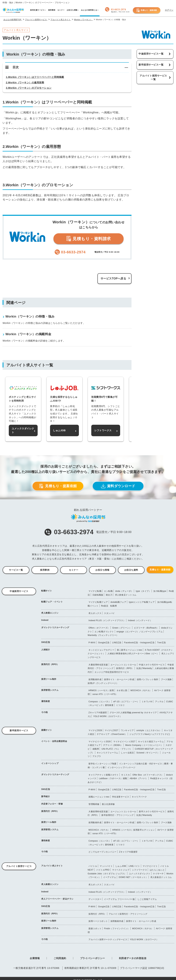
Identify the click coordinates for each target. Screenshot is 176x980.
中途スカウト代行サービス (152, 665)
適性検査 (46, 701)
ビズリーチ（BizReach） (146, 628)
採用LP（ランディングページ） (103, 683)
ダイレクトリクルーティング (55, 627)
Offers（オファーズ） (99, 628)
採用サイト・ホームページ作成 (119, 679)
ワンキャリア (127, 730)
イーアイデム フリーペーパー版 (119, 899)
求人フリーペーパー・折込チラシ (57, 899)
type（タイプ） (143, 591)
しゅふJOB (121, 866)
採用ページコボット (98, 921)
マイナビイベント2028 (100, 742)
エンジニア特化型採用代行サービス (112, 672)
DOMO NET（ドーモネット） (133, 877)
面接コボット (95, 929)
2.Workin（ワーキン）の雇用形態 (25, 83)
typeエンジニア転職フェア (142, 602)
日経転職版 (98, 595)
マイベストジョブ (121, 870)
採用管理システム (50, 690)
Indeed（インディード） (140, 620)
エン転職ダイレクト (104, 632)
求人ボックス (95, 613)
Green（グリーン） (122, 628)
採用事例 (45, 570)
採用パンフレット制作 (148, 679)
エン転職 (108, 591)
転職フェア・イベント (52, 602)
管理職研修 (94, 804)
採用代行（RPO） (50, 664)
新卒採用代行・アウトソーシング (118, 815)
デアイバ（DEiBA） (113, 745)
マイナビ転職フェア (98, 602)
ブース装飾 (166, 679)
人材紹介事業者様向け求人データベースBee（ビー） (133, 654)
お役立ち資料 (131, 570)
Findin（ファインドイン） (117, 929)
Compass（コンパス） (100, 702)
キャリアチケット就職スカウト (104, 775)
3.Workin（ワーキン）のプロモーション (29, 88)
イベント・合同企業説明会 (54, 741)
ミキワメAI (147, 702)
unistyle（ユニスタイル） (149, 730)
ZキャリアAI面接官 (98, 713)
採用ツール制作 (49, 679)
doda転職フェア (118, 602)
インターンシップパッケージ (121, 767)
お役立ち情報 (102, 570)
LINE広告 (117, 643)
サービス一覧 (16, 570)
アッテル (159, 702)
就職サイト (47, 730)
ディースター (95, 899)
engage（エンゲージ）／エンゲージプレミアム (140, 632)
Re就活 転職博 (109, 606)
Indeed (45, 620)
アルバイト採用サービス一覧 (153, 78)
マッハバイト (106, 866)
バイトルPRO (103, 870)
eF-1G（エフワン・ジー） (126, 702)
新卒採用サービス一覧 (151, 65)
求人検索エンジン (50, 613)
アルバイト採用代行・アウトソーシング (128, 914)
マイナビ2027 (111, 730)
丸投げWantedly (144, 668)
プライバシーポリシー (93, 958)
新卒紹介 (46, 796)
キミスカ (125, 775)
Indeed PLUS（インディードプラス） (107, 620)
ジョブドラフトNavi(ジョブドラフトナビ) (150, 734)
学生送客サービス (121, 797)
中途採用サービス (19, 591)
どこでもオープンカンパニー (103, 852)
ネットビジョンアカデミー (101, 650)
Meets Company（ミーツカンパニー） (144, 745)
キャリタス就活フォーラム (151, 742)
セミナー (74, 570)
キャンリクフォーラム (108, 753)
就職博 (96, 749)
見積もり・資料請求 (89, 239)
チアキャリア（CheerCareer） (112, 734)
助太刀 (109, 595)
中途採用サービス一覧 (151, 54)
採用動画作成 (95, 679)
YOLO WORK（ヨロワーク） (107, 716)
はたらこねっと (157, 870)
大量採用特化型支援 (98, 665)
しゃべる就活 (127, 753)
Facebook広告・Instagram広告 (139, 643)
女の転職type (160, 591)
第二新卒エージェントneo (130, 650)
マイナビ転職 (95, 591)
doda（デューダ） (124, 591)
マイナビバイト (150, 866)
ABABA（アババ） (139, 778)
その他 (45, 712)
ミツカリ (120, 705)
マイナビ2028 (95, 730)
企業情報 (35, 958)
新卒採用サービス (19, 730)
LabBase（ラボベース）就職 (113, 778)
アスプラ (97, 756)
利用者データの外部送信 (133, 958)
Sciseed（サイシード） (148, 753)
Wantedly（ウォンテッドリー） (103, 635)
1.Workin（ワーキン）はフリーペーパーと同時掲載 (35, 77)
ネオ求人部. (122, 690)
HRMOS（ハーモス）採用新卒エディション (133, 830)
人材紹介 (46, 650)
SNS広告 (46, 642)
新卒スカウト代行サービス (152, 812)
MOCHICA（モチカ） (141, 690)
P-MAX (92, 643)
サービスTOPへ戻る (113, 278)
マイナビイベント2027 (124, 742)
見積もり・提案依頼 (147, 10)
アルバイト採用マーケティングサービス (108, 940)
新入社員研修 (108, 804)
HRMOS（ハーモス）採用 (101, 690)
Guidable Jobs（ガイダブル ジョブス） (107, 874)
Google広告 (104, 643)
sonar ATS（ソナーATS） (105, 694)
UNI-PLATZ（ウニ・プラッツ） (117, 749)
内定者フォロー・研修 (52, 804)
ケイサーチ (158, 874)
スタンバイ (109, 613)
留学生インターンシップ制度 (103, 764)
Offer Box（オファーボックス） (148, 775)
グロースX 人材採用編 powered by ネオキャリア (133, 713)
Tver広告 (162, 643)
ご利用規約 (60, 958)
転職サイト (47, 591)
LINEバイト (134, 866)
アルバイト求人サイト (52, 866)
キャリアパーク (139, 797)
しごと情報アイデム (147, 899)
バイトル (93, 866)
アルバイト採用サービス (19, 866)
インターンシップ (50, 763)
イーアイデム (110, 877)
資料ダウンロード (118, 486)
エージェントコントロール (123, 665)
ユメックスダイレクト (140, 874)
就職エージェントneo (99, 797)
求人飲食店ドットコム (126, 595)
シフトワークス (140, 870)
